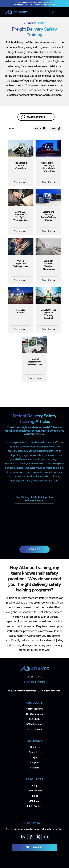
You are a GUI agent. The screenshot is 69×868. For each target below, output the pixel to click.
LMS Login (34, 801)
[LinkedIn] (23, 837)
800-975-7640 (34, 682)
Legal (35, 757)
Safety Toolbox (34, 806)
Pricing (35, 796)
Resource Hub (34, 791)
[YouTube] (46, 837)
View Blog (35, 549)
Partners (35, 768)
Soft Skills (34, 719)
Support (34, 763)
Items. (13, 129)
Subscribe (34, 847)
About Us (34, 747)
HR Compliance (35, 714)
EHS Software (34, 729)
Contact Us (34, 752)
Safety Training (34, 709)
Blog (34, 785)
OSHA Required (35, 724)
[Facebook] (31, 837)
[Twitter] (38, 837)
